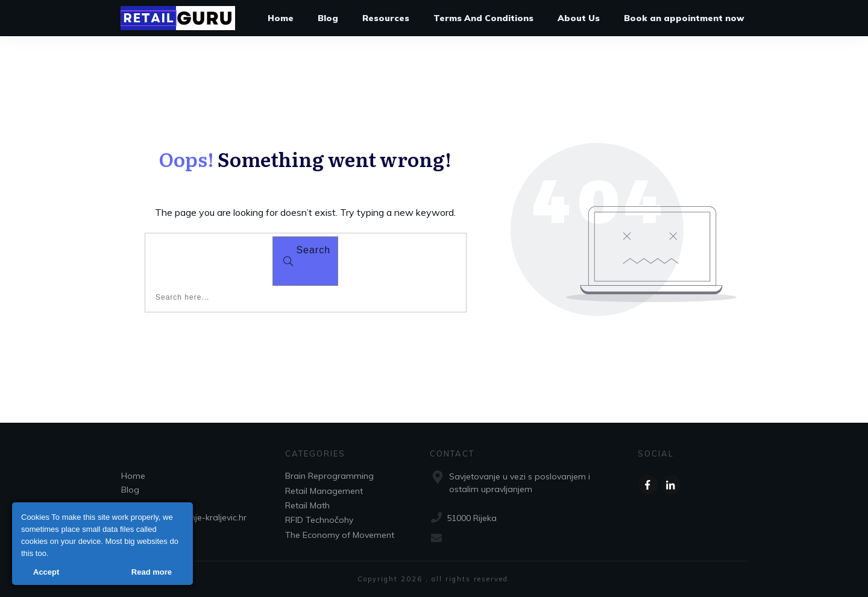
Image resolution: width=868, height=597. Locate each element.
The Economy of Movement (340, 535)
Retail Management (324, 491)
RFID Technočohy (319, 520)
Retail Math (307, 505)
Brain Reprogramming (329, 476)
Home (133, 476)
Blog (130, 490)
